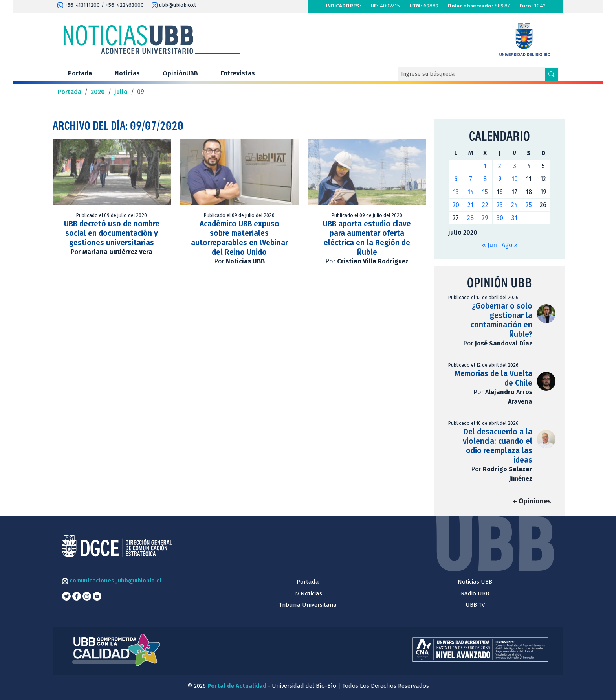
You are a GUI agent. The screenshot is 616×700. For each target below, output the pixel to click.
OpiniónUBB (180, 73)
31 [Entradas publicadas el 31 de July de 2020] (514, 218)
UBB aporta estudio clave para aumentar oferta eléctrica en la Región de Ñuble (367, 238)
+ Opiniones (532, 501)
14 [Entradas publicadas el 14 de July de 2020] (471, 192)
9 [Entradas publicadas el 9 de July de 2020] (500, 179)
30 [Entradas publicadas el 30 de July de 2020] (500, 218)
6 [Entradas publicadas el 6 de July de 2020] (456, 179)
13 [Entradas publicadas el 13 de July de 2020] (456, 192)
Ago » (510, 245)
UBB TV (475, 605)
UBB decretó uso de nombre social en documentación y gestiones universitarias (112, 233)
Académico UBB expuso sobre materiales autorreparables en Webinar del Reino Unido (239, 238)
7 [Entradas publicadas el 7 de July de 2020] (471, 179)
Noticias (127, 73)
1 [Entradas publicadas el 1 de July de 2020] (485, 166)
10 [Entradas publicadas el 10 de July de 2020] (515, 179)
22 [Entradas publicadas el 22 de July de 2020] (485, 205)
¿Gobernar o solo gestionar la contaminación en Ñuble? (501, 320)
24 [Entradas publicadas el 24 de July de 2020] (514, 205)
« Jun (489, 245)
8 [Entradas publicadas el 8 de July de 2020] (485, 179)
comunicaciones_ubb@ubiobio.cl (112, 581)
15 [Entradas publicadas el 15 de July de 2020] (485, 192)
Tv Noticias (308, 593)
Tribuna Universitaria (308, 605)
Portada (80, 73)
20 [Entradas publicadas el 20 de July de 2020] (456, 205)
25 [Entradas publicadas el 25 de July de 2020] (529, 205)
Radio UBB (475, 593)
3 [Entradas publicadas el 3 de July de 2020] (515, 166)
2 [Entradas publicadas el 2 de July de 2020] (500, 166)
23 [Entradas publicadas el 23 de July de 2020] (500, 205)
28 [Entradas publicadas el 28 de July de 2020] (470, 218)
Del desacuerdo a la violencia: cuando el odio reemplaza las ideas (498, 446)
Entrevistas (238, 73)
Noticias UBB (475, 582)
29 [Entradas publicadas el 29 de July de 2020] (485, 218)
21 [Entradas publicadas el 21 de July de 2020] (470, 205)
